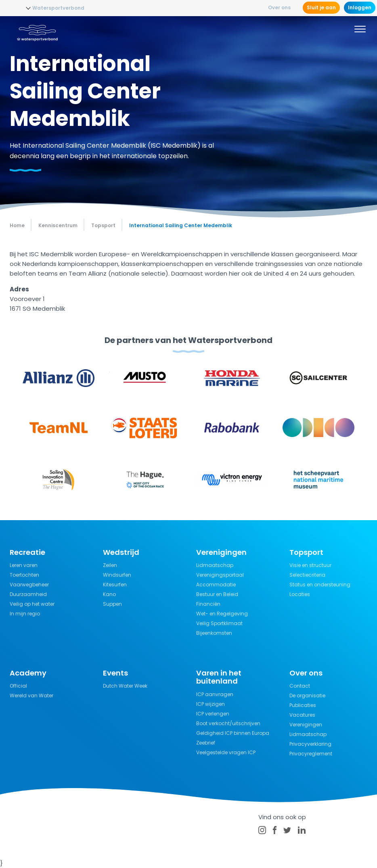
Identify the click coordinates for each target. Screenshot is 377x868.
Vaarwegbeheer (29, 585)
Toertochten (24, 575)
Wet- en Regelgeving (222, 614)
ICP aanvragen (215, 694)
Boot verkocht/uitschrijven (228, 723)
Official (18, 686)
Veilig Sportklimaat (219, 623)
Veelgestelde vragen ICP (226, 752)
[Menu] (360, 30)
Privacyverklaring (310, 744)
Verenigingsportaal (220, 575)
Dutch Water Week (125, 686)
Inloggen (360, 7)
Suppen (112, 604)
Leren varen (24, 565)
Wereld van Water (31, 695)
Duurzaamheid (28, 594)
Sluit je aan (321, 7)
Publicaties (303, 705)
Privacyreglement (311, 754)
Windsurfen (117, 575)
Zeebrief (206, 743)
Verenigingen (306, 725)
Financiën (208, 604)
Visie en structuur (310, 565)
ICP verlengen (213, 714)
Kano (109, 594)
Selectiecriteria (307, 575)
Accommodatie (216, 585)
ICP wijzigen (210, 704)
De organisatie (307, 695)
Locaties (300, 594)
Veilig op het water (32, 604)
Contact (300, 686)
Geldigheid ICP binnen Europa (233, 733)
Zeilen (110, 565)
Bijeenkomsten (214, 633)
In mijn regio (25, 614)
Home (17, 225)
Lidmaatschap (215, 565)
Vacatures (302, 715)
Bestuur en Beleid (217, 594)
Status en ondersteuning (320, 585)
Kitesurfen (115, 585)
